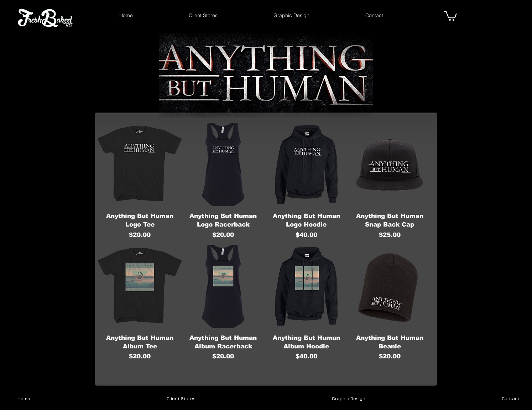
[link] (450, 15)
